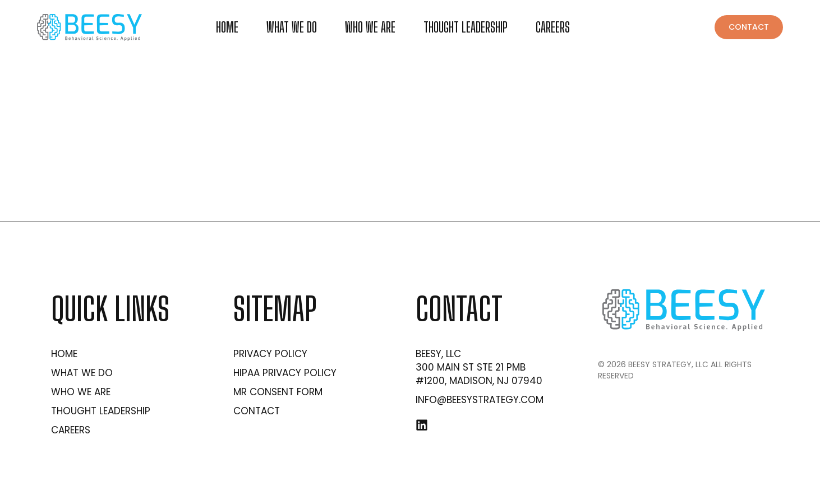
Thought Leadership (466, 27)
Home (227, 27)
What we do (292, 27)
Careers (553, 27)
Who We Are (370, 27)
